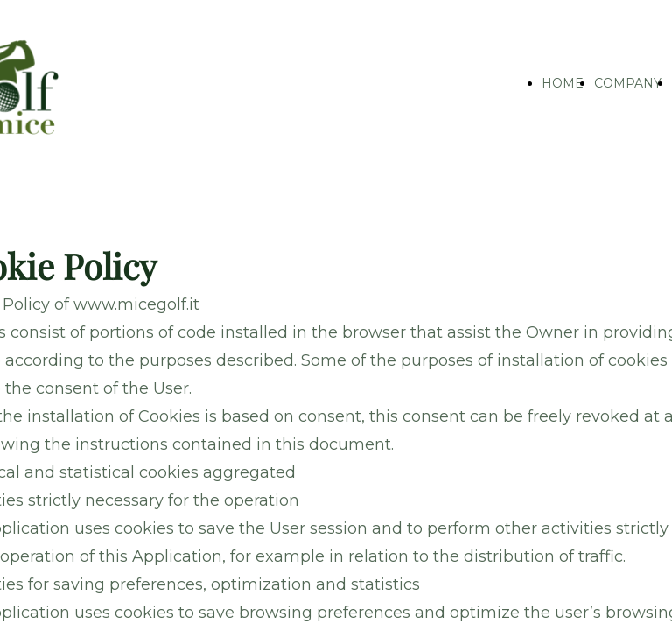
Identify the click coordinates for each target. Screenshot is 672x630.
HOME (563, 83)
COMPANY (628, 83)
